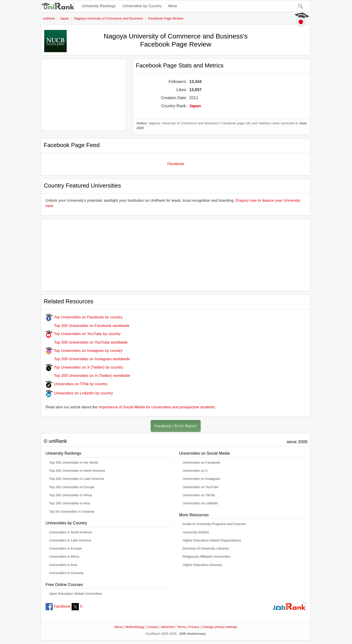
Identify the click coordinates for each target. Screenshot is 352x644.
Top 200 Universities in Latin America (77, 479)
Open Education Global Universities (76, 594)
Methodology (135, 627)
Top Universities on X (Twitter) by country (84, 367)
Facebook (176, 164)
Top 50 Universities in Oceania (72, 512)
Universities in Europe (65, 548)
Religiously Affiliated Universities (207, 557)
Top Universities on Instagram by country (84, 351)
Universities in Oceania (66, 573)
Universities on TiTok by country (77, 384)
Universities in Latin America (70, 540)
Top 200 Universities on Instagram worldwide (88, 359)
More (173, 6)
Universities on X (195, 471)
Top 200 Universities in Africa (71, 495)
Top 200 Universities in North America (77, 471)
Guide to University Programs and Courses (214, 524)
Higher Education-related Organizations (212, 540)
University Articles (196, 532)
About (119, 627)
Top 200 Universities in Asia (70, 503)
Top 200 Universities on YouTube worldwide (87, 342)
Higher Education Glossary (203, 565)
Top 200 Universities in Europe (72, 487)
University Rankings (99, 6)
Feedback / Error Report (176, 426)
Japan (195, 106)
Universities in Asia (63, 565)
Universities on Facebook (201, 463)
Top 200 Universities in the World (74, 463)
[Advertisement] (84, 95)
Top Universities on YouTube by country (83, 334)
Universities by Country (142, 6)
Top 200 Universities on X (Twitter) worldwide (88, 376)
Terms (182, 627)
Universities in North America (71, 532)
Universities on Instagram (202, 479)
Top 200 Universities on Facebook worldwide (88, 326)
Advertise (168, 627)
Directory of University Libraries (206, 548)
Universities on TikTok (199, 495)
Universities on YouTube (201, 487)
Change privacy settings (220, 627)
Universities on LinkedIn (200, 503)
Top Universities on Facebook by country (84, 317)
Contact (153, 627)
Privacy (194, 627)
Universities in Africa (64, 557)
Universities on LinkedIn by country (79, 393)
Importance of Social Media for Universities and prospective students (157, 407)
